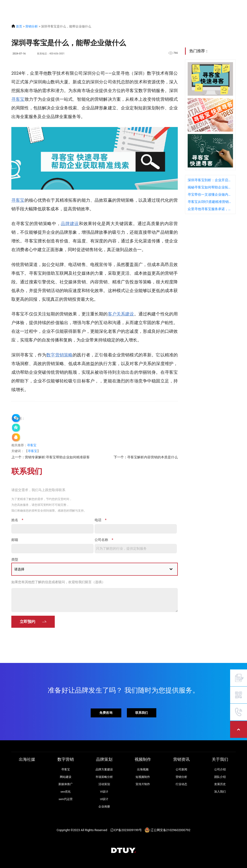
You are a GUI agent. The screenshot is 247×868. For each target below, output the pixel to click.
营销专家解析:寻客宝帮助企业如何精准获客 (57, 457)
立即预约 (27, 622)
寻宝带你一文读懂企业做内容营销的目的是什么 (210, 194)
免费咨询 (106, 713)
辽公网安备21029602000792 (171, 830)
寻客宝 (32, 445)
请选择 (19, 569)
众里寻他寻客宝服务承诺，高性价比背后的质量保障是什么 (210, 209)
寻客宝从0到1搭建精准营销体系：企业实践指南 (210, 202)
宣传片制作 (143, 784)
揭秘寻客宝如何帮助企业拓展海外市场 (210, 187)
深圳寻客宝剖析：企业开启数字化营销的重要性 (210, 180)
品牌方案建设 (104, 769)
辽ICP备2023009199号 (126, 830)
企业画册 (104, 807)
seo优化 (66, 792)
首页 (19, 26)
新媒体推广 (66, 784)
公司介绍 (220, 769)
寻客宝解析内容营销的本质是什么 (152, 457)
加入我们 (220, 792)
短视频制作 (143, 777)
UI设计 (104, 799)
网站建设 (66, 777)
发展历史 (220, 784)
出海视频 (143, 769)
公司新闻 (181, 769)
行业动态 (181, 784)
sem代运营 (66, 799)
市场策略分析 (104, 777)
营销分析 (32, 26)
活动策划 (104, 784)
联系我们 (142, 713)
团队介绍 (220, 777)
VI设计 (104, 792)
